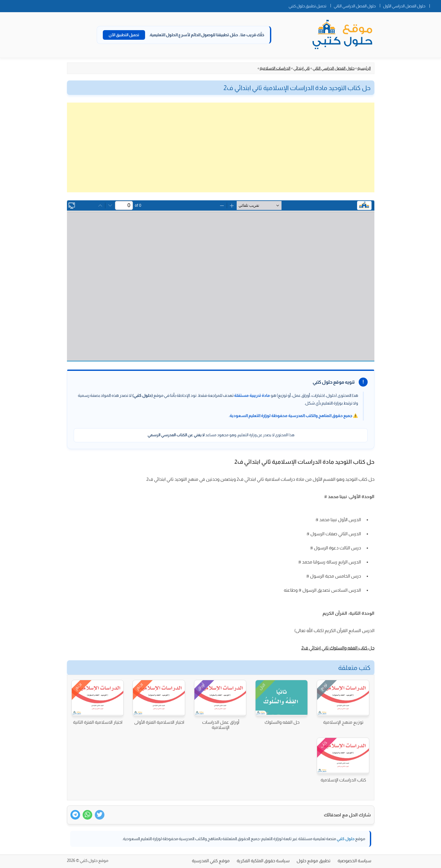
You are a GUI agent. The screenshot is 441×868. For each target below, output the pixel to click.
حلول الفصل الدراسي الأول (404, 6)
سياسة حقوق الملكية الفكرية (263, 861)
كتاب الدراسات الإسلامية (343, 780)
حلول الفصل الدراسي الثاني (355, 6)
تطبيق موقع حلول (314, 861)
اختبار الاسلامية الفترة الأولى (159, 722)
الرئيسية (364, 68)
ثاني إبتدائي (302, 68)
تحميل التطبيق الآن (124, 35)
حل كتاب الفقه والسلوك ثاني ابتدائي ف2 (338, 648)
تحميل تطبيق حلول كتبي (307, 6)
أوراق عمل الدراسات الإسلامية (221, 725)
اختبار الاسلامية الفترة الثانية (98, 722)
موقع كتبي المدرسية (211, 861)
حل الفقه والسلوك (282, 722)
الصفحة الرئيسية (435, 5)
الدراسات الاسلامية (275, 68)
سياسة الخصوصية (354, 861)
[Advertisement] (221, 147)
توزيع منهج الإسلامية (343, 722)
